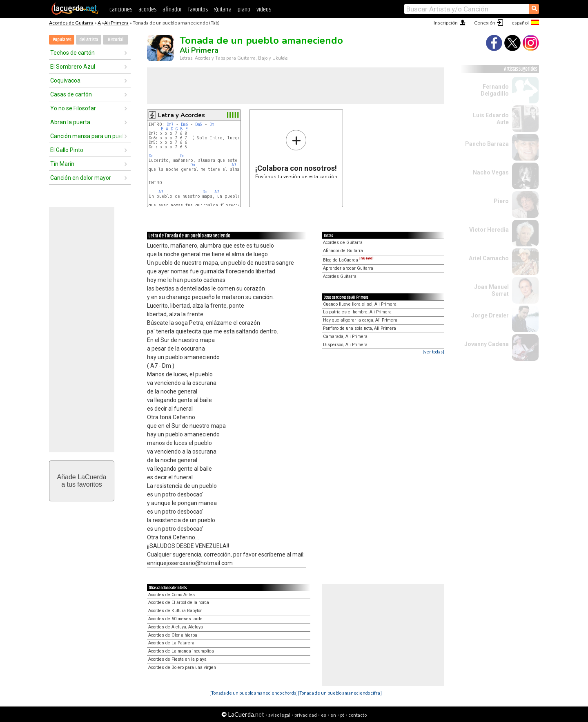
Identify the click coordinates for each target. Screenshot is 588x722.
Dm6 (184, 124)
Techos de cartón (72, 53)
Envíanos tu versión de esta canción (296, 154)
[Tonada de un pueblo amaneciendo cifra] (340, 693)
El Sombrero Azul (73, 67)
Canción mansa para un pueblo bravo (87, 136)
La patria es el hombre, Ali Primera (357, 312)
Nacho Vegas (491, 172)
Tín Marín (62, 164)
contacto (357, 715)
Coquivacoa (65, 80)
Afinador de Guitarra (343, 251)
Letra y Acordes (182, 115)
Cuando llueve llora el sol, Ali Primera (360, 304)
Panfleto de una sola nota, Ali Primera (360, 328)
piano (244, 10)
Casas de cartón (71, 94)
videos (264, 10)
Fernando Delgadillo (495, 90)
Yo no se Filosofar (73, 108)
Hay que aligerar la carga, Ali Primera (360, 320)
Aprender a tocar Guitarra (348, 268)
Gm (182, 156)
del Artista (89, 40)
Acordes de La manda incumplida (181, 651)
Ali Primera (116, 23)
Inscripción (446, 23)
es (324, 715)
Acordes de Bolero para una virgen (182, 667)
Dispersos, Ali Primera (345, 345)
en (333, 715)
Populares (62, 40)
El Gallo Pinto (67, 150)
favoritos (198, 10)
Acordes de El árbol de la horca (179, 602)
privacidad (306, 715)
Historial (116, 40)
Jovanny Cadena (487, 344)
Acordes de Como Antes (171, 595)
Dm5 (199, 124)
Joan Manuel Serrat (491, 290)
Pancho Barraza (487, 144)
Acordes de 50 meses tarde (175, 619)
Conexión (485, 23)
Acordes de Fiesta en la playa (177, 659)
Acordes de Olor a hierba (173, 635)
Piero (501, 201)
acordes (147, 10)
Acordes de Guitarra (71, 23)
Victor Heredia (489, 230)
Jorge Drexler (490, 315)
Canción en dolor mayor (81, 178)
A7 (234, 165)
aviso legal (279, 715)
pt (342, 715)
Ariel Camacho (489, 258)
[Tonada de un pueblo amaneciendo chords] (254, 693)
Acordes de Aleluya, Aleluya (176, 627)
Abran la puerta (70, 122)
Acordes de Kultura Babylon (175, 611)
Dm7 (170, 124)
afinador (172, 10)
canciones (121, 10)
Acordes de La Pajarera (171, 643)
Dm (212, 124)
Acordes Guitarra (340, 276)
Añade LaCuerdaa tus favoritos (82, 481)
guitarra (223, 10)
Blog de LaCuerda (348, 260)
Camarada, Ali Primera (345, 336)
